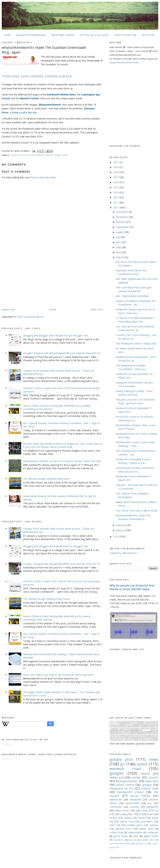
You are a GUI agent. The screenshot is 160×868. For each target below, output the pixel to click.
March (120, 257)
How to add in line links (43, 177)
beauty (113, 818)
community (116, 807)
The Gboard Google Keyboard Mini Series (46, 479)
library (145, 774)
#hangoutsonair (127, 781)
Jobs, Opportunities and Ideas (132, 296)
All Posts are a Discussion (94, 35)
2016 (117, 182)
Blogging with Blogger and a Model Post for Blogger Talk (55, 336)
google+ (117, 773)
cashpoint (153, 832)
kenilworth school (130, 792)
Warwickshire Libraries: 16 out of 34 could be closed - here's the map (62, 461)
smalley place (135, 825)
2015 (117, 187)
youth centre (125, 785)
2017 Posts (148, 35)
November (123, 217)
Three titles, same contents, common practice (37, 76)
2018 (117, 172)
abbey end (117, 777)
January (121, 530)
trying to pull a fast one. (25, 113)
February (121, 525)
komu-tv (133, 840)
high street (142, 810)
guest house (121, 836)
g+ (123, 764)
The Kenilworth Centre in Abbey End (136, 344)
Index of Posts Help (125, 35)
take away (121, 814)
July (118, 237)
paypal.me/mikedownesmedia (124, 62)
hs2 (156, 810)
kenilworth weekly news (46, 155)
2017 (117, 177)
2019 (117, 167)
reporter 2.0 (141, 844)
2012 (117, 202)
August (120, 232)
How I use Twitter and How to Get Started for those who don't (58, 675)
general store (124, 829)
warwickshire (132, 803)
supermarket (135, 832)
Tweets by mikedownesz (123, 553)
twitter (136, 777)
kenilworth (152, 807)
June (119, 242)
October (121, 222)
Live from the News (120, 844)
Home (7, 35)
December (122, 212)
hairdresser (116, 799)
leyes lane (152, 781)
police (142, 764)
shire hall (115, 825)
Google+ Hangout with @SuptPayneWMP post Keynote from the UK (62, 353)
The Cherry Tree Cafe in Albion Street (137, 511)
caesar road (127, 821)
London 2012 (148, 840)
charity (128, 818)
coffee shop (116, 832)
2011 (117, 208)
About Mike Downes (63, 35)
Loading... (7, 744)
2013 (117, 197)
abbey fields (147, 829)
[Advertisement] (31, 280)
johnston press (20, 155)
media (142, 818)
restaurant (135, 799)
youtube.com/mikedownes (31, 35)
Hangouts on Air (121, 788)
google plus (121, 759)
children (137, 814)
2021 (117, 162)
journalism (147, 821)
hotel (150, 814)
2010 (117, 536)
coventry (134, 807)
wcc (150, 803)
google (147, 785)
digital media (151, 836)
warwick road (125, 768)
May (119, 247)
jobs (136, 836)
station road (150, 788)
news (65, 155)
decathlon (119, 840)
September (123, 227)
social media (140, 796)
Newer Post (8, 310)
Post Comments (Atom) (30, 317)
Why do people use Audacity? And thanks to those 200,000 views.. (132, 587)
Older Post (97, 310)
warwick (154, 825)
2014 (117, 192)
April (119, 252)
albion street (122, 810)
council (153, 777)
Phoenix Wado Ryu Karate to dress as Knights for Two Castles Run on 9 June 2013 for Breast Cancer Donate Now (63, 445)
